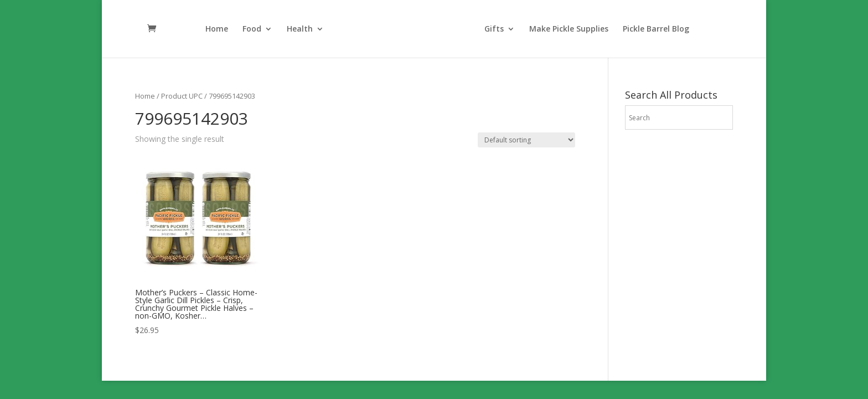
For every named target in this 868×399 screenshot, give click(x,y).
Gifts (494, 29)
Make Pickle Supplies (569, 29)
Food (252, 29)
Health (300, 29)
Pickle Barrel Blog (656, 29)
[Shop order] (526, 140)
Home (217, 29)
